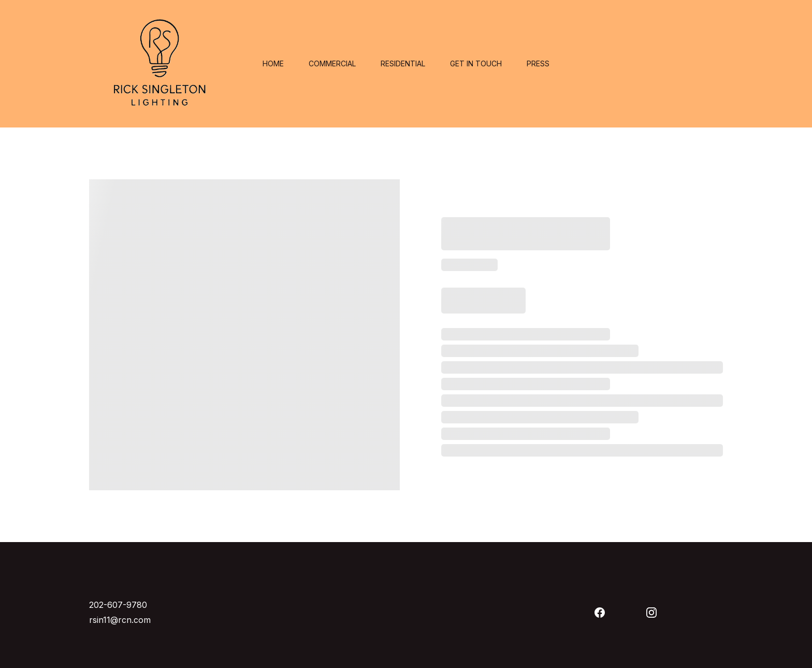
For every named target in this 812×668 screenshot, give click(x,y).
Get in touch (476, 64)
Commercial (332, 64)
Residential (403, 64)
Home (273, 64)
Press (538, 64)
